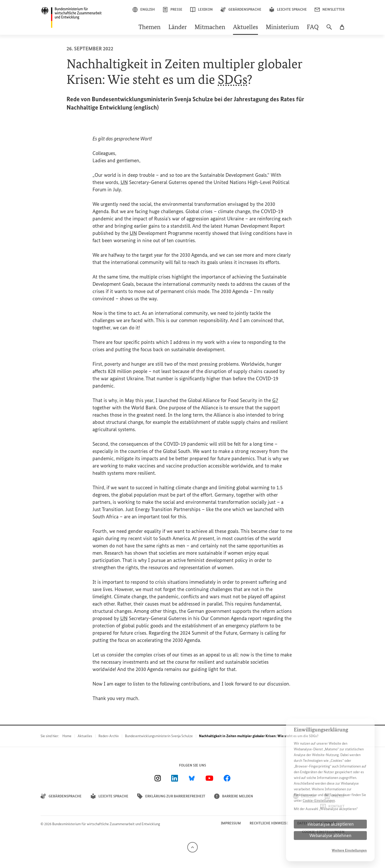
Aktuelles (245, 28)
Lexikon (201, 10)
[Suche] (329, 30)
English (144, 10)
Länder (178, 28)
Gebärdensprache (241, 10)
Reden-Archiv (109, 736)
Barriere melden (234, 796)
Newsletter (330, 10)
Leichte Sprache (288, 10)
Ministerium (282, 28)
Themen (150, 28)
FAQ (313, 28)
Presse (172, 10)
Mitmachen (210, 28)
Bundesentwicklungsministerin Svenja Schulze (159, 736)
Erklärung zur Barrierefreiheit (171, 796)
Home (67, 736)
